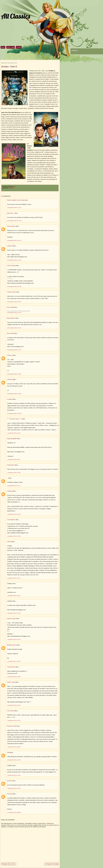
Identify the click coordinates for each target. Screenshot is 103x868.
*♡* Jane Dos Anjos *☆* (14, 419)
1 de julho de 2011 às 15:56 (14, 639)
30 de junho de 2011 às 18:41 (14, 374)
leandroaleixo (11, 465)
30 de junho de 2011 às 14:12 (14, 260)
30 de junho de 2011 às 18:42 (14, 394)
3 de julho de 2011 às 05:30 (14, 747)
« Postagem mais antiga (52, 864)
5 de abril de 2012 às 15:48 (14, 775)
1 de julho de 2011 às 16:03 (14, 677)
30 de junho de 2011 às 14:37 (14, 302)
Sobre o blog (11, 47)
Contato (19, 47)
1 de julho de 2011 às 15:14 (14, 578)
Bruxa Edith (10, 307)
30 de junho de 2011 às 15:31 (14, 312)
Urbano (9, 542)
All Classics (16, 16)
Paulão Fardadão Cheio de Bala (16, 200)
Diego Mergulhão (12, 439)
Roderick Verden (12, 726)
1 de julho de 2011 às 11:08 (14, 472)
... (8, 478)
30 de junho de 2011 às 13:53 (14, 240)
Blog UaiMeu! (11, 318)
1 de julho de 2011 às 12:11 (14, 486)
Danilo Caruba (11, 682)
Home (3, 47)
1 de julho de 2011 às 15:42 (14, 613)
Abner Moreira (11, 667)
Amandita (10, 491)
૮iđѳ (8, 752)
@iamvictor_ (11, 213)
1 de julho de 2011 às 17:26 (14, 720)
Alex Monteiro (11, 520)
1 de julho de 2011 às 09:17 (14, 459)
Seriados (11, 188)
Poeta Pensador (11, 226)
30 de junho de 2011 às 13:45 (14, 221)
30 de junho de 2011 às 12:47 (14, 207)
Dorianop (10, 794)
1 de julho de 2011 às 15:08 (14, 536)
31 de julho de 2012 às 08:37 (14, 812)
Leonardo (10, 399)
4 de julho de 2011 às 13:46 (14, 760)
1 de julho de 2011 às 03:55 (14, 433)
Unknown (10, 246)
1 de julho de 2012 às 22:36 (14, 788)
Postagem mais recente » (9, 864)
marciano (10, 781)
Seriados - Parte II (9, 67)
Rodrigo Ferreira (12, 645)
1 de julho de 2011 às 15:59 (14, 661)
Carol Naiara (11, 711)
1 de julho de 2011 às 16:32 (14, 705)
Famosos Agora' (11, 619)
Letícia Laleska (11, 266)
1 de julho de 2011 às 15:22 (14, 596)
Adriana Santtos (11, 292)
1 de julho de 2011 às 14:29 (14, 514)
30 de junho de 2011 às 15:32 (14, 350)
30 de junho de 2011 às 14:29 (14, 286)
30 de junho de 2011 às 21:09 (14, 413)
